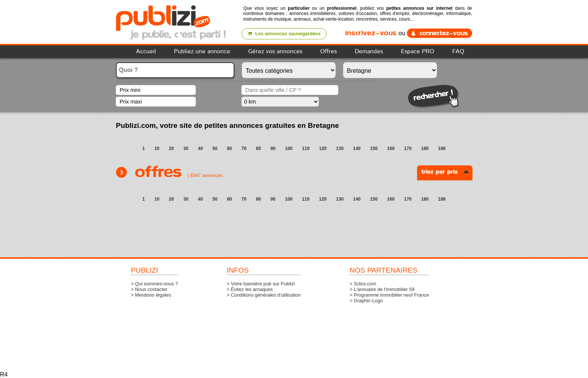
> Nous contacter (149, 289)
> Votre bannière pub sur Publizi (261, 284)
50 (215, 148)
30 (186, 148)
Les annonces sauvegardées (287, 34)
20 (171, 148)
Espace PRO (418, 52)
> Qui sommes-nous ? (154, 284)
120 (323, 148)
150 (374, 148)
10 (157, 148)
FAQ (458, 52)
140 (357, 148)
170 (408, 148)
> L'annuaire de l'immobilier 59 (382, 289)
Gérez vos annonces (275, 52)
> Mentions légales (151, 295)
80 (259, 148)
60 (229, 148)
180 (425, 148)
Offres (328, 52)
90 (273, 148)
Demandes (369, 52)
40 (200, 148)
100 (289, 148)
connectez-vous (439, 33)
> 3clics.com (363, 284)
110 (306, 148)
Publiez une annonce (202, 52)
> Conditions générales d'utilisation (264, 295)
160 (391, 148)
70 (244, 148)
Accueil (146, 52)
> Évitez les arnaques (250, 289)
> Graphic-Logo (366, 301)
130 (340, 148)
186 (442, 148)
